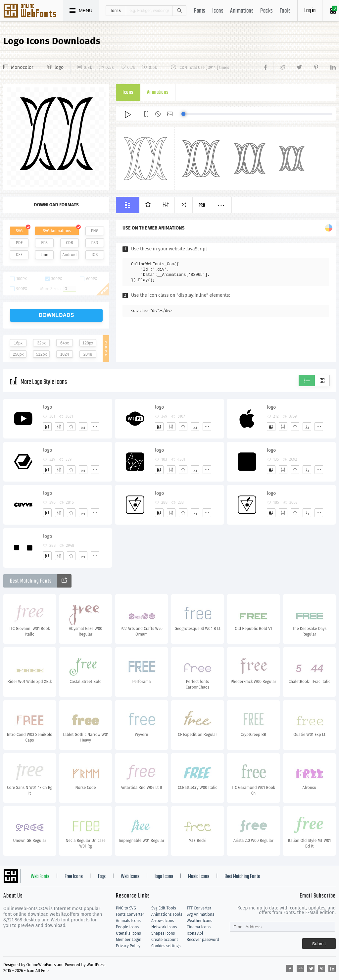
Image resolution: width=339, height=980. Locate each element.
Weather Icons (199, 921)
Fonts (200, 11)
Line (45, 255)
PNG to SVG (126, 908)
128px (88, 343)
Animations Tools (167, 914)
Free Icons (74, 877)
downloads (56, 315)
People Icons (127, 927)
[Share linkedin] (330, 68)
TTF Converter (199, 908)
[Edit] (59, 427)
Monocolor (22, 67)
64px (65, 343)
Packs (267, 11)
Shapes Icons (163, 933)
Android (70, 255)
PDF (19, 243)
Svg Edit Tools (164, 908)
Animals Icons (128, 921)
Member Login (129, 940)
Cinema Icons (199, 927)
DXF (19, 255)
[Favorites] (71, 427)
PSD (95, 243)
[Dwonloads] (83, 427)
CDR (70, 243)
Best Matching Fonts (242, 877)
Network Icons (164, 927)
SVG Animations (57, 231)
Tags (102, 877)
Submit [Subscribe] (319, 944)
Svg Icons (33, 11)
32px (41, 343)
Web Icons (130, 877)
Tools (285, 11)
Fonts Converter (130, 914)
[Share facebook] (267, 68)
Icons (218, 11)
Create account (165, 940)
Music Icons (199, 877)
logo (59, 67)
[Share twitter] (298, 68)
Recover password (203, 940)
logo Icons (164, 877)
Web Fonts (40, 877)
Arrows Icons (163, 921)
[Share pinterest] (315, 68)
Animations (242, 11)
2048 (88, 354)
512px (42, 354)
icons (116, 11)
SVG (19, 231)
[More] (95, 427)
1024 (65, 354)
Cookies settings (166, 946)
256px (18, 354)
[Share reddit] (282, 68)
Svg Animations (200, 914)
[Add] (47, 427)
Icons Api (195, 933)
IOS (95, 255)
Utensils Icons (128, 933)
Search (179, 11)
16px (18, 343)
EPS (44, 243)
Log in (310, 11)
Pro (202, 206)
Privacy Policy (128, 946)
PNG (95, 231)
